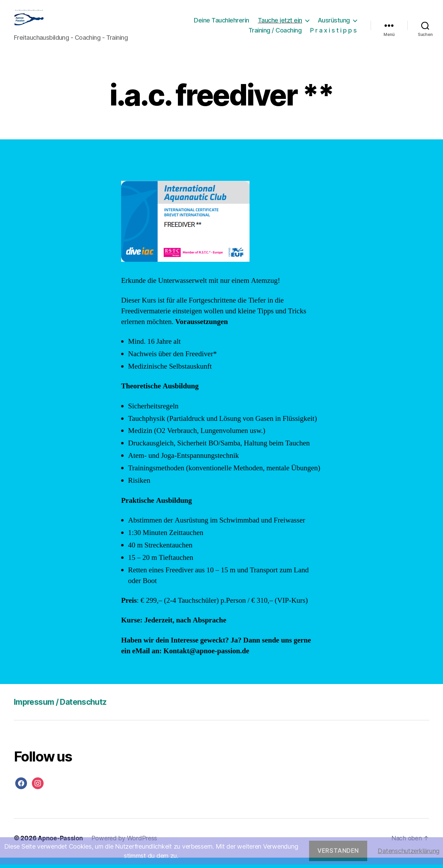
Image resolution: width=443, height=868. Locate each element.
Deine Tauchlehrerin (221, 25)
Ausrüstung (334, 25)
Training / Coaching (275, 35)
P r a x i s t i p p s (333, 35)
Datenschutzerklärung (409, 851)
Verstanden (338, 851)
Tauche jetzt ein (280, 25)
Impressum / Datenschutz (64, 712)
